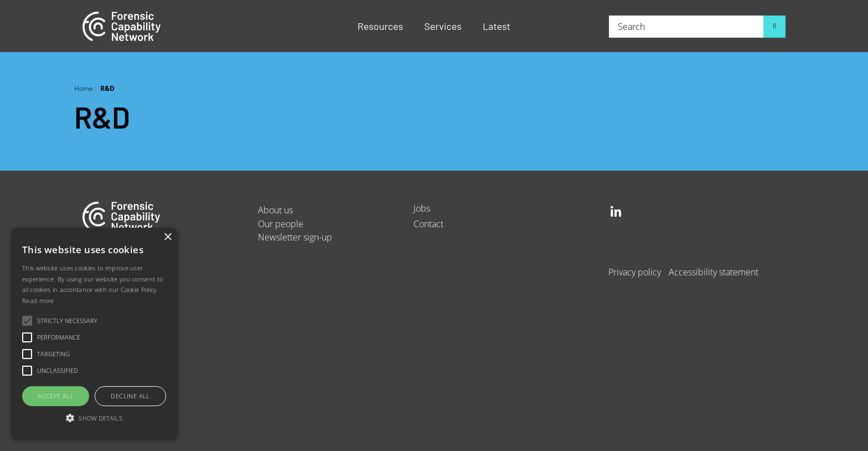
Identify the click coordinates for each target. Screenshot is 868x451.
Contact (428, 224)
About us (275, 210)
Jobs (422, 208)
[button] (94, 419)
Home (84, 88)
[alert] (94, 334)
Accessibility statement (714, 272)
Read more (38, 301)
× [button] (167, 237)
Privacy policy (635, 272)
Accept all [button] (56, 396)
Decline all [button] (130, 396)
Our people (281, 224)
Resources (380, 26)
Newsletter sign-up (295, 237)
